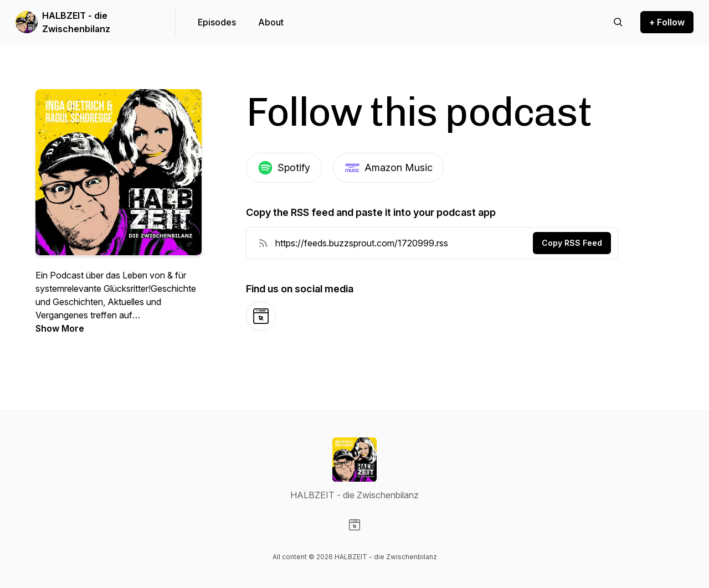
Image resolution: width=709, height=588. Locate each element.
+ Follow (667, 22)
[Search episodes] (618, 22)
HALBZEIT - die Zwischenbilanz (76, 22)
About (271, 22)
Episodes (217, 22)
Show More (60, 328)
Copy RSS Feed (572, 243)
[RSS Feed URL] (263, 243)
